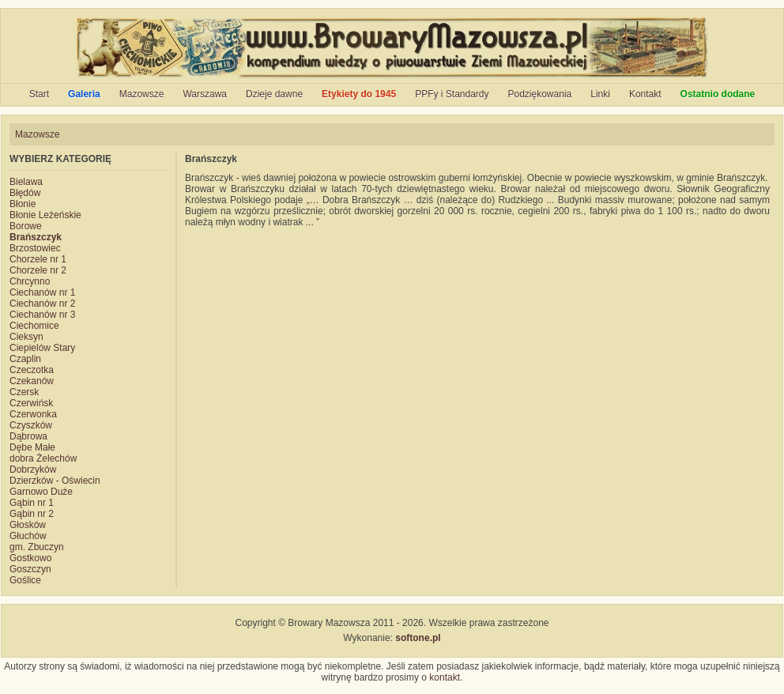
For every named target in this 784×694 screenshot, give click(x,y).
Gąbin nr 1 (32, 503)
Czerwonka (33, 414)
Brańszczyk (36, 237)
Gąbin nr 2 (32, 514)
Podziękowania (540, 94)
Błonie (23, 204)
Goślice (25, 580)
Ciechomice (34, 326)
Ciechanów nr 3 (42, 315)
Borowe (26, 226)
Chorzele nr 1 (38, 259)
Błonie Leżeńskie (45, 215)
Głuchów (28, 536)
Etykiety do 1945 (359, 94)
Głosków (28, 525)
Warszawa (205, 94)
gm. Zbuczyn (37, 547)
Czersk (24, 392)
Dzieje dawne (274, 94)
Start (39, 94)
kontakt (445, 677)
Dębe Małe (32, 447)
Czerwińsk (31, 403)
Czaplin (25, 359)
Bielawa (26, 182)
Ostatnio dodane (718, 94)
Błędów (25, 193)
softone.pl (418, 638)
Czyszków (31, 425)
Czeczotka (32, 370)
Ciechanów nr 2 (42, 304)
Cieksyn (26, 337)
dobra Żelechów (43, 458)
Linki (600, 94)
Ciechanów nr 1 (42, 292)
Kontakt (645, 94)
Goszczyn (30, 569)
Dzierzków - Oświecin (55, 481)
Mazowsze (142, 94)
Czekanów (32, 381)
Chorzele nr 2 (38, 270)
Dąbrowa (28, 436)
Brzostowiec (35, 248)
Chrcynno (30, 281)
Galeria (84, 94)
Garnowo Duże (41, 492)
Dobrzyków (33, 470)
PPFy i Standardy (452, 94)
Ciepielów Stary (42, 348)
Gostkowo (30, 558)
